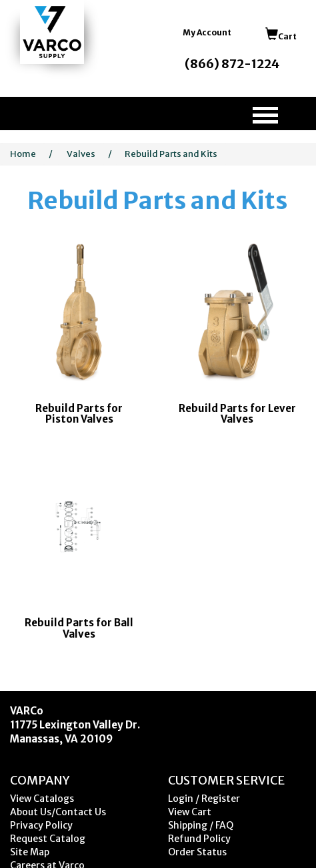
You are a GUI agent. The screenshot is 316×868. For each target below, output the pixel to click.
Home (23, 154)
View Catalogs (42, 799)
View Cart (190, 812)
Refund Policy (199, 839)
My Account (207, 32)
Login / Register (204, 799)
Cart (281, 36)
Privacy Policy (41, 825)
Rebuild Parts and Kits (171, 154)
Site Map (30, 852)
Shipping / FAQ (201, 825)
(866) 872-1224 (232, 64)
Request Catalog (48, 839)
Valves (81, 154)
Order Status (197, 852)
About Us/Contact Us (58, 812)
